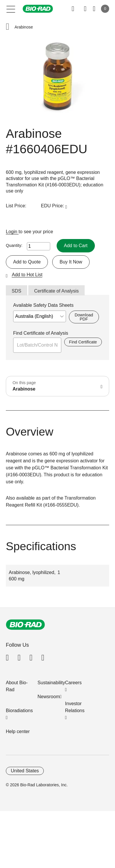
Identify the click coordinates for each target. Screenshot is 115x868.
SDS (16, 291)
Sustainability (51, 683)
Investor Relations (75, 707)
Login (12, 232)
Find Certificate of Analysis (41, 333)
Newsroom (49, 697)
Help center (18, 731)
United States (25, 771)
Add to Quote (27, 262)
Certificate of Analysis (56, 291)
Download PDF (84, 317)
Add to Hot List (27, 275)
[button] (8, 27)
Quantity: (14, 245)
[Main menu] (11, 9)
